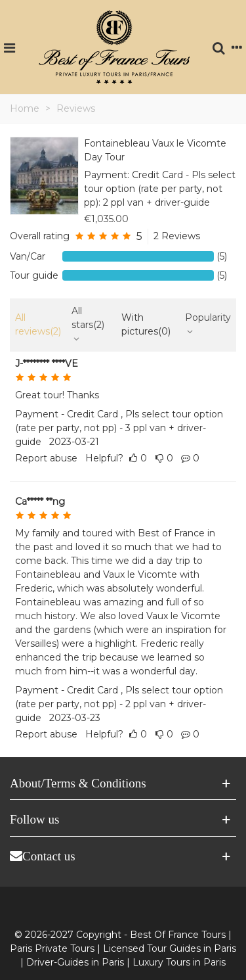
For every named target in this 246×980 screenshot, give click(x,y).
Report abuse (46, 458)
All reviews (38, 324)
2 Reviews (177, 236)
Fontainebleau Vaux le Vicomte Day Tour (155, 150)
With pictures (146, 324)
